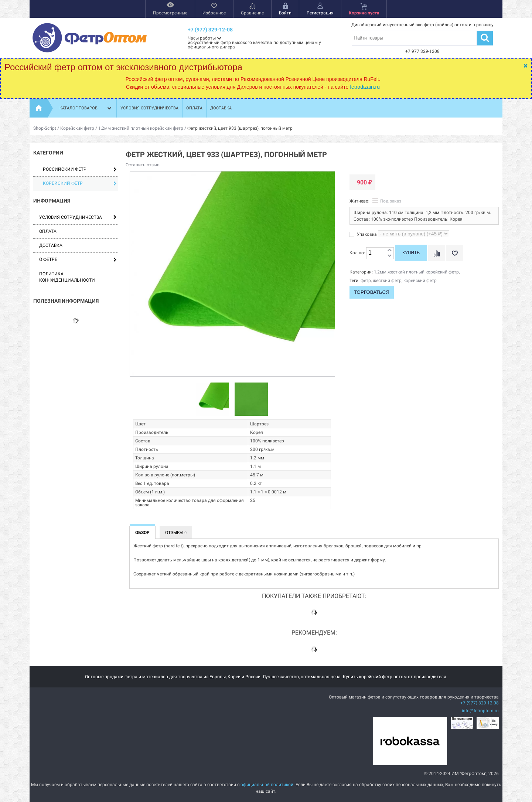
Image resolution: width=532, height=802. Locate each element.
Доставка (221, 108)
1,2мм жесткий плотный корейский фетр (141, 128)
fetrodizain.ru (365, 87)
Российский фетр (80, 169)
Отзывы (176, 533)
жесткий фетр (387, 281)
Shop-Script (45, 128)
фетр (366, 281)
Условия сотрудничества (149, 108)
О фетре (48, 259)
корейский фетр (420, 281)
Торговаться (372, 292)
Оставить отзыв (143, 165)
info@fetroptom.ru (480, 711)
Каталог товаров (86, 108)
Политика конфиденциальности (67, 277)
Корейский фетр (77, 128)
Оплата (194, 108)
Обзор (142, 533)
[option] (213, 400)
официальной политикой (267, 785)
